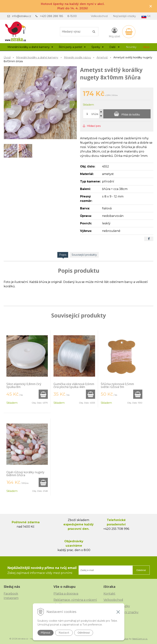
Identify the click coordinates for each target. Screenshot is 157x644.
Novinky (131, 47)
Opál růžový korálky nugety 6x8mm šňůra (25, 474)
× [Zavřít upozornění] (151, 6)
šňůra (95, 114)
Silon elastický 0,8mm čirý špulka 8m (24, 385)
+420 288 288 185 (51, 16)
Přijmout (46, 633)
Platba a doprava (66, 594)
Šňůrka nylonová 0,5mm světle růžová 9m (117, 385)
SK (146, 16)
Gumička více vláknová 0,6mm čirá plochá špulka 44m (74, 385)
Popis (63, 255)
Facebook (11, 594)
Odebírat (141, 570)
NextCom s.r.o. (140, 639)
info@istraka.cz (22, 16)
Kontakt (109, 594)
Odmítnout (84, 633)
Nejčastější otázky (124, 16)
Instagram (11, 598)
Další (114, 47)
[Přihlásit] (114, 32)
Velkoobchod (99, 16)
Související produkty (84, 255)
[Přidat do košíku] (127, 114)
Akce (146, 47)
